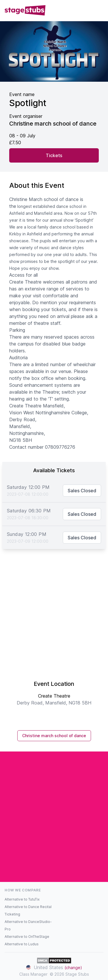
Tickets (54, 155)
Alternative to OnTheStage (27, 937)
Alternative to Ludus (22, 944)
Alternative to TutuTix (22, 899)
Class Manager (33, 974)
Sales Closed (82, 491)
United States (54, 967)
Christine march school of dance (54, 736)
